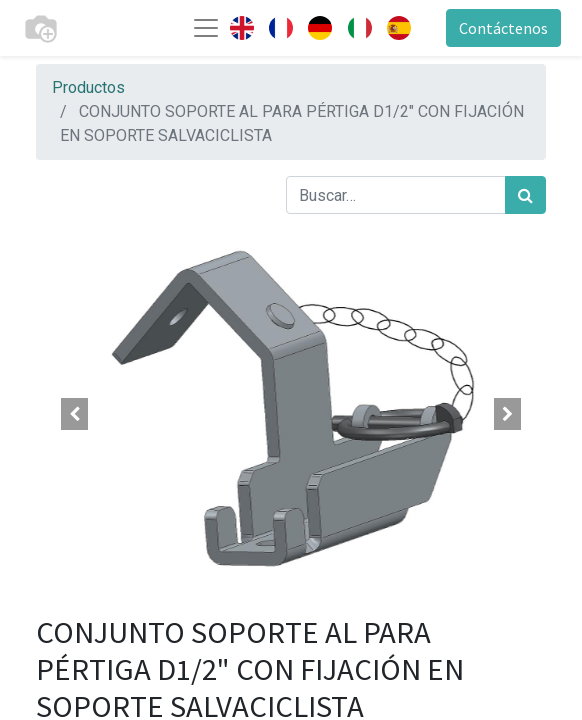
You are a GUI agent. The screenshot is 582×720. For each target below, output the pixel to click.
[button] (74, 414)
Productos (88, 87)
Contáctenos (503, 28)
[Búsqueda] (525, 195)
